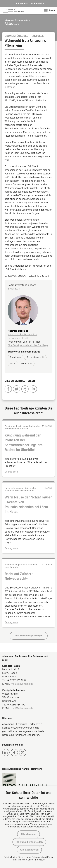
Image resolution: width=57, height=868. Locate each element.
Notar (13, 364)
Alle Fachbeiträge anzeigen (29, 636)
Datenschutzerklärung (43, 857)
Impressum (39, 860)
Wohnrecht (27, 364)
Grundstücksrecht (35, 357)
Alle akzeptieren (29, 850)
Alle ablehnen (28, 834)
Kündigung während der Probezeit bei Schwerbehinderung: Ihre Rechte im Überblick (24, 443)
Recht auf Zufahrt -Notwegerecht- (19, 576)
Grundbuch (15, 357)
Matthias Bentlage (18, 331)
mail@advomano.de (22, 684)
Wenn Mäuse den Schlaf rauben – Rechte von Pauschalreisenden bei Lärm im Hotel (28, 504)
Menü (49, 11)
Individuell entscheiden (29, 842)
